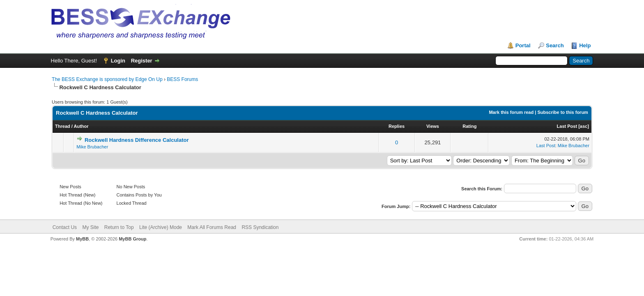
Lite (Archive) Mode (161, 227)
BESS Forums (182, 79)
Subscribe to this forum (562, 112)
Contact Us (65, 227)
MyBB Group (132, 239)
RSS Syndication (260, 227)
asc (584, 126)
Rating (469, 126)
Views (433, 126)
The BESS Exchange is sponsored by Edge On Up (107, 79)
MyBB (82, 239)
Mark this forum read (511, 112)
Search (555, 45)
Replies (397, 126)
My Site (90, 227)
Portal (523, 45)
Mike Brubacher (92, 147)
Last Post (567, 126)
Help (585, 45)
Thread (63, 126)
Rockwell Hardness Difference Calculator (137, 140)
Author (81, 126)
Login (118, 61)
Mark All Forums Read (212, 227)
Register (142, 61)
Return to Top (119, 227)
